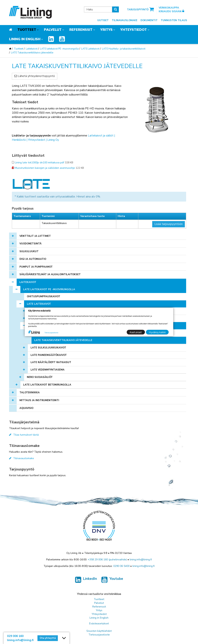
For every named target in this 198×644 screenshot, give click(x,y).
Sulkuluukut (29, 251)
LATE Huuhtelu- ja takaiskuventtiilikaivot (124, 49)
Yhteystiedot (134, 30)
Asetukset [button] (136, 332)
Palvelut (53, 30)
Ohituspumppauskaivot (44, 297)
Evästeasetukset (99, 624)
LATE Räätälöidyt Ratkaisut (51, 362)
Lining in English (25, 39)
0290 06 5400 (121, 566)
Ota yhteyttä (48, 638)
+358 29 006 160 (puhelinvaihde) (107, 560)
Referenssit (81, 30)
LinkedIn (86, 581)
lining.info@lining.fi (141, 560)
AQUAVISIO (26, 408)
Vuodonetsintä (30, 244)
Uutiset (103, 20)
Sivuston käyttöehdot (99, 631)
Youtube (112, 581)
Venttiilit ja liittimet (35, 236)
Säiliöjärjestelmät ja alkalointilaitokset (50, 274)
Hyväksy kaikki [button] (157, 332)
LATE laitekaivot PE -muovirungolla (59, 49)
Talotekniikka (30, 393)
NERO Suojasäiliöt (40, 377)
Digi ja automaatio (33, 259)
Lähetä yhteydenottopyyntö (35, 76)
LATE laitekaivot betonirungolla (47, 385)
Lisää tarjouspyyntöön (169, 224)
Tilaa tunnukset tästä (24, 435)
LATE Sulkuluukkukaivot (48, 348)
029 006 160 (15, 636)
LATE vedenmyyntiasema (48, 370)
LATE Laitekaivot (90, 49)
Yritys (106, 30)
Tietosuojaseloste (99, 635)
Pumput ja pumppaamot (36, 267)
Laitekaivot (32, 49)
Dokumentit (149, 20)
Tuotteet (27, 30)
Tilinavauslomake (125, 20)
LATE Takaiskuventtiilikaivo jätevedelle (32, 53)
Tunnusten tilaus (174, 20)
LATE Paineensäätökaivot (49, 355)
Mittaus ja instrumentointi (39, 400)
